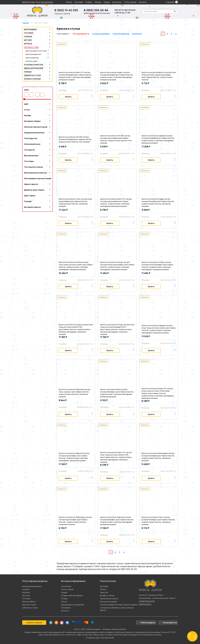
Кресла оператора (32, 58)
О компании (66, 586)
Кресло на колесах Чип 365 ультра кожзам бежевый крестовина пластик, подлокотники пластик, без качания (75, 139)
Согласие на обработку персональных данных (117, 609)
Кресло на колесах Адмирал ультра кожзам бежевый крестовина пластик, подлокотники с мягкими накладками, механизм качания (158, 139)
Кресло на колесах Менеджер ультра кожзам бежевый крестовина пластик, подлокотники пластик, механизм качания (158, 457)
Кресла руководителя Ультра (36, 51)
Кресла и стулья (31, 47)
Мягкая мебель (30, 29)
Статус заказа (130, 2)
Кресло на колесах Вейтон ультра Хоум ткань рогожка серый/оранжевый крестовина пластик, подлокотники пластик (159, 76)
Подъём (89, 2)
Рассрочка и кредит (109, 602)
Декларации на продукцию (73, 605)
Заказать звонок (62, 13)
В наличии (137, 34)
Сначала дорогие (121, 34)
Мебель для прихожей (34, 68)
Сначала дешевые (101, 34)
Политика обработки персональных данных (119, 605)
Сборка (98, 2)
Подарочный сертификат (72, 595)
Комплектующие (31, 61)
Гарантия (104, 592)
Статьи (64, 602)
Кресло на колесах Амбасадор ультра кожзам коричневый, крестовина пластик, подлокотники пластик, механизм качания (75, 521)
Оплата (69, 2)
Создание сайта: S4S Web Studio (100, 638)
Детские (28, 40)
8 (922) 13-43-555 (66, 10)
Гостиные (29, 33)
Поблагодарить (146, 623)
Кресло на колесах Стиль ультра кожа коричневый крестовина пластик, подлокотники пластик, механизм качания (75, 203)
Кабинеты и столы (32, 75)
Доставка (79, 2)
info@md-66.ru (145, 604)
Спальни (28, 36)
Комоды (28, 72)
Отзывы (64, 598)
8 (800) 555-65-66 (96, 10)
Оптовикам (66, 608)
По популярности (81, 34)
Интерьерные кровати (32, 586)
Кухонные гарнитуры (34, 65)
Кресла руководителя (33, 54)
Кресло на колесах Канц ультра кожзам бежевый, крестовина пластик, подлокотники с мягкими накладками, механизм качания (117, 393)
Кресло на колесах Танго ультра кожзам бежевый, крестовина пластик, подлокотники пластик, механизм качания (158, 521)
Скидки (107, 2)
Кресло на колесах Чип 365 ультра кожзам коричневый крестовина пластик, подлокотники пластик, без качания (116, 139)
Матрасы (28, 44)
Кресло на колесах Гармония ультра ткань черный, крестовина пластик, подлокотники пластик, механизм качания (74, 393)
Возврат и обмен (107, 595)
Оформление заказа (109, 598)
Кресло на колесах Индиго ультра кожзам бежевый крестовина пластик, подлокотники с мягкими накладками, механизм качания (117, 76)
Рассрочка (117, 2)
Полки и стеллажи (32, 79)
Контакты (143, 2)
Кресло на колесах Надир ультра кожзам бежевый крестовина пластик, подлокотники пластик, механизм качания (158, 203)
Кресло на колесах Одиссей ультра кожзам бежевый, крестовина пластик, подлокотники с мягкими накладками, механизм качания (117, 521)
